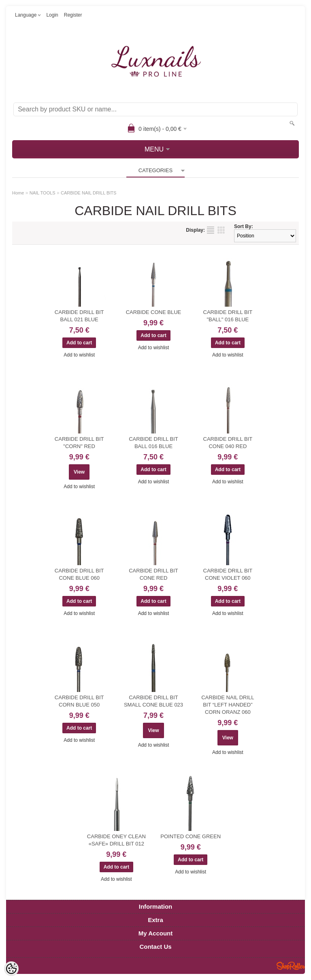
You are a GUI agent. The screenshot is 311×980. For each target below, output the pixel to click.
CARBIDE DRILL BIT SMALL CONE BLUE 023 (153, 701)
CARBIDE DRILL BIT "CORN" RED (79, 443)
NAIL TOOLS (43, 193)
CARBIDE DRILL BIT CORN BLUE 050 (79, 701)
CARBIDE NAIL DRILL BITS (88, 193)
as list (211, 230)
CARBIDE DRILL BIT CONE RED (153, 574)
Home (18, 193)
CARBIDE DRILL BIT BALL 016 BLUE (153, 443)
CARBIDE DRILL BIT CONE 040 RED (228, 443)
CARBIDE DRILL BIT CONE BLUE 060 (79, 574)
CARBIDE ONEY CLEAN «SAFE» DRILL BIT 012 (116, 840)
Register (73, 15)
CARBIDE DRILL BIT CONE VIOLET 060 (228, 574)
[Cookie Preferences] (11, 969)
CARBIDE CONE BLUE (154, 312)
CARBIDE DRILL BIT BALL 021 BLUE (79, 316)
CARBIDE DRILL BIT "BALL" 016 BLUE (228, 316)
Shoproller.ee (291, 966)
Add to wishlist (79, 355)
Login (52, 15)
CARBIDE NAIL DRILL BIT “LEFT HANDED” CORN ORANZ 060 (228, 705)
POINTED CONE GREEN (191, 836)
